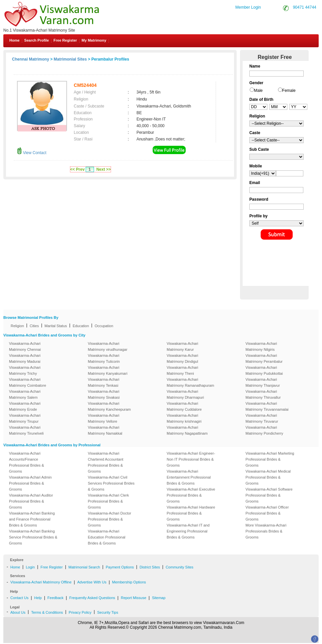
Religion (17, 326)
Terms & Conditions (47, 612)
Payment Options (120, 567)
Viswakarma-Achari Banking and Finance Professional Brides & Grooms (32, 519)
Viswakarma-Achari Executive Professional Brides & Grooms (191, 495)
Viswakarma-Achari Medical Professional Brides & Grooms (268, 477)
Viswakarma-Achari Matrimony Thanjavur (263, 382)
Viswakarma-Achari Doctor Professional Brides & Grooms (110, 519)
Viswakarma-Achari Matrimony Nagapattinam (187, 430)
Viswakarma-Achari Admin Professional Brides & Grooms (30, 483)
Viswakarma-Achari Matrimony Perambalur (264, 358)
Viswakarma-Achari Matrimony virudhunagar (108, 346)
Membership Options (129, 582)
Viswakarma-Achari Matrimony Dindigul (182, 358)
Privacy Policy (80, 612)
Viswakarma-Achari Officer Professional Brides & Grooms (267, 513)
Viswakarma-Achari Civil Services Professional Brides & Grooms (111, 483)
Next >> (103, 169)
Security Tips (107, 612)
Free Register (65, 40)
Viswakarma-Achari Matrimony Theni (182, 370)
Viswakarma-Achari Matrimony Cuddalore (184, 406)
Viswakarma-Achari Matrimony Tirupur (25, 418)
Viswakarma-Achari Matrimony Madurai (25, 358)
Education (81, 326)
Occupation (104, 326)
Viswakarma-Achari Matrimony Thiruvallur (263, 394)
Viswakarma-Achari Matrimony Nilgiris (261, 346)
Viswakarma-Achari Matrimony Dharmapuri (185, 394)
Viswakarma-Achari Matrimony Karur (182, 346)
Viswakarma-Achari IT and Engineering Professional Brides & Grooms (188, 531)
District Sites (150, 567)
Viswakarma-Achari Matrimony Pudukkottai (264, 370)
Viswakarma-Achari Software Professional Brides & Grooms (269, 495)
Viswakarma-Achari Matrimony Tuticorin (104, 358)
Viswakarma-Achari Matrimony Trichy (25, 370)
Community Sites (179, 567)
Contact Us (19, 598)
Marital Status (56, 326)
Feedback (55, 598)
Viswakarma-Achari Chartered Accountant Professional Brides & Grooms (106, 462)
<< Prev (77, 169)
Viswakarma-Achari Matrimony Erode (25, 406)
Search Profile (37, 40)
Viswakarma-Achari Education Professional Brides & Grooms (107, 537)
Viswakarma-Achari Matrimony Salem (25, 394)
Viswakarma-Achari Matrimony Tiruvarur (262, 418)
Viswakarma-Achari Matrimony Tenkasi (104, 382)
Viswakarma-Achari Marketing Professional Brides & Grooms (270, 459)
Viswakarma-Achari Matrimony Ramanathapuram (190, 382)
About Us (18, 612)
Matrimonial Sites (70, 59)
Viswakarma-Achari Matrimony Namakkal (105, 430)
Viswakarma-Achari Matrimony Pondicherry (264, 430)
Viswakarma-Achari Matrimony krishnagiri (184, 418)
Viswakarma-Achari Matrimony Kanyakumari (108, 370)
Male (258, 91)
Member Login (248, 7)
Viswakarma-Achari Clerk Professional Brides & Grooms (108, 501)
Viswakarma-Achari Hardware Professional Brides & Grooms (191, 513)
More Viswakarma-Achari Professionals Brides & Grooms (266, 531)
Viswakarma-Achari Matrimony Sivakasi (104, 394)
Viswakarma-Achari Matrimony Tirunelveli (26, 430)
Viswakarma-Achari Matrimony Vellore (104, 418)
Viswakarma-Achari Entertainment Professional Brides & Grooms (189, 477)
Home (14, 40)
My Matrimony (94, 40)
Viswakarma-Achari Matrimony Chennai (25, 346)
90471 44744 (305, 7)
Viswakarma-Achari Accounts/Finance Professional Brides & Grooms (26, 462)
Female (289, 91)
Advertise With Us (92, 582)
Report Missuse (133, 598)
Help (38, 598)
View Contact (32, 153)
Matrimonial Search (84, 567)
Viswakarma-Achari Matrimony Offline (41, 582)
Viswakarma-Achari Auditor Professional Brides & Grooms (31, 501)
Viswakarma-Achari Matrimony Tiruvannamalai (267, 406)
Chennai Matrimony (30, 59)
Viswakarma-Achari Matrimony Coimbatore (27, 382)
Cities (34, 326)
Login (30, 567)
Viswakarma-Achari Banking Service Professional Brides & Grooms (33, 537)
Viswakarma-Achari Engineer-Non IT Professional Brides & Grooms (191, 459)
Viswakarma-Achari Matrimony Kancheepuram (109, 406)
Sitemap (159, 598)
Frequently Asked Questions (92, 598)
